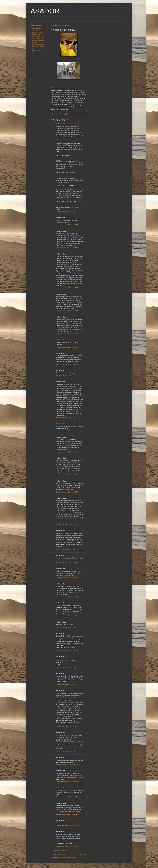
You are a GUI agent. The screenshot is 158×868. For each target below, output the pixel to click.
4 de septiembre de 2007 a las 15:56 (67, 452)
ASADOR (45, 11)
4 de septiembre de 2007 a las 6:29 (67, 334)
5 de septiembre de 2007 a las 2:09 (67, 475)
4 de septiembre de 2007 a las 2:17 (67, 225)
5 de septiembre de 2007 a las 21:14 (67, 684)
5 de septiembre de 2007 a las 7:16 (67, 578)
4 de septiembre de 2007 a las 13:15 (67, 418)
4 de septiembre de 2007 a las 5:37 (67, 288)
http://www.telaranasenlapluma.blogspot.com (38, 46)
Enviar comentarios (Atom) (68, 858)
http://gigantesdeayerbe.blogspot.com (38, 34)
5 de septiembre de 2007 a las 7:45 (67, 616)
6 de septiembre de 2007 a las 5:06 (67, 797)
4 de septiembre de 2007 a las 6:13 (67, 311)
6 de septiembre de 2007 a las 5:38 (67, 846)
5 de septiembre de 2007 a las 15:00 (67, 650)
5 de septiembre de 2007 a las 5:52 (67, 525)
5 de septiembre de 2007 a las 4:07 (67, 492)
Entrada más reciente (58, 854)
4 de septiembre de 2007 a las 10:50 (67, 364)
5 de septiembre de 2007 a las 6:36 (67, 563)
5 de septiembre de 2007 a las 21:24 (67, 751)
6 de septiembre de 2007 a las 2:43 (67, 782)
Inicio (70, 854)
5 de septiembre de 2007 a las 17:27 (67, 667)
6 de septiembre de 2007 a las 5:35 (67, 825)
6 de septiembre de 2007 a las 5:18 (67, 814)
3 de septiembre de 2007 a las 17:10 (67, 212)
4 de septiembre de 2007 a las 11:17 (67, 376)
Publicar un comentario (61, 851)
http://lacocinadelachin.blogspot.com (38, 38)
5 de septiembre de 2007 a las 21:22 (67, 727)
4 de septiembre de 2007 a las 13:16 (67, 431)
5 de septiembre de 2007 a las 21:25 (67, 765)
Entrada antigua (81, 854)
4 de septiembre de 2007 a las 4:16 (67, 248)
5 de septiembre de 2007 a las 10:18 (67, 627)
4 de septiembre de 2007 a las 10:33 (67, 347)
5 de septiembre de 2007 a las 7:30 (67, 597)
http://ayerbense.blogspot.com (38, 30)
